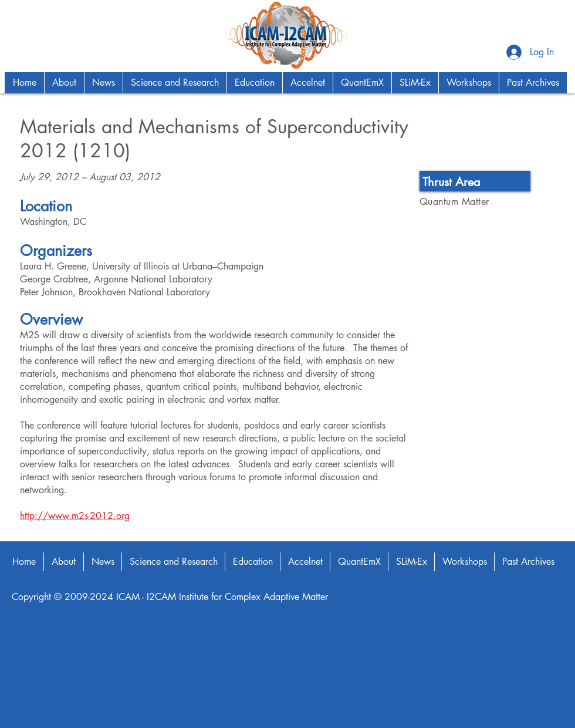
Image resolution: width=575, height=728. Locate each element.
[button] (64, 83)
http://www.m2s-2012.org (75, 516)
